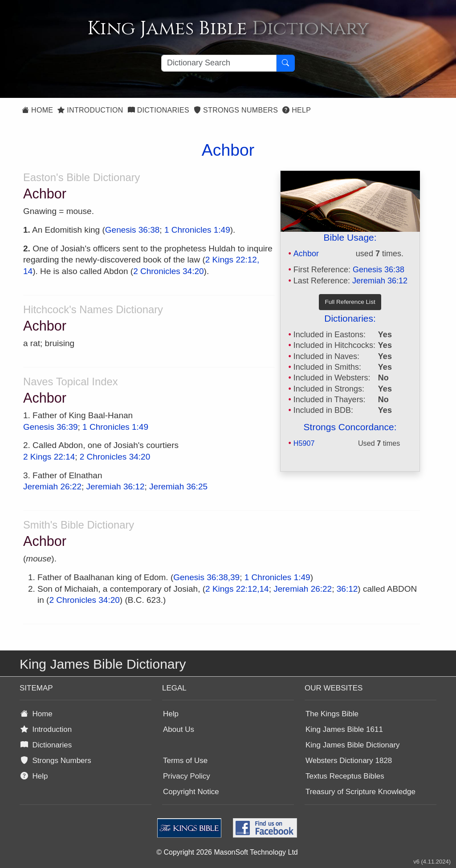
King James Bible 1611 (344, 729)
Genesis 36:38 (379, 270)
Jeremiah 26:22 (52, 486)
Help (297, 110)
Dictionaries (159, 110)
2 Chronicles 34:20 (168, 271)
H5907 (304, 443)
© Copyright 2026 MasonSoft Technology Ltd (227, 852)
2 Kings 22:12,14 (237, 589)
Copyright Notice (191, 792)
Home (37, 110)
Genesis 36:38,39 (206, 577)
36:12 (347, 589)
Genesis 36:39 (51, 427)
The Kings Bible (332, 714)
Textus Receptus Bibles (345, 776)
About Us (179, 729)
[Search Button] (285, 63)
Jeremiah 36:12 (380, 281)
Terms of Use (185, 761)
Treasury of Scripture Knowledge (360, 792)
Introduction (90, 110)
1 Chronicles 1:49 (197, 230)
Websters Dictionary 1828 (349, 761)
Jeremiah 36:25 (178, 486)
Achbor (306, 254)
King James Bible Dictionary (353, 745)
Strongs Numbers (236, 110)
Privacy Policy (187, 776)
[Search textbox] (219, 63)
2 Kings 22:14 (49, 457)
